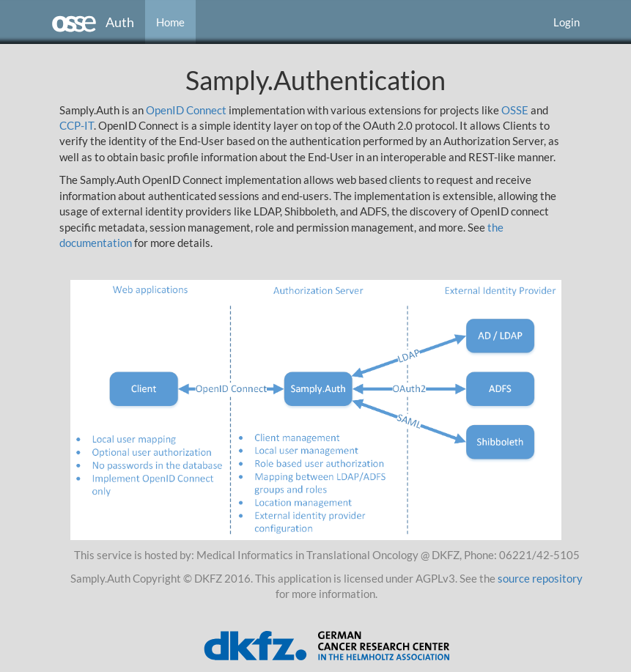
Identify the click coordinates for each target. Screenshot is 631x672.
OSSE (515, 110)
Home (170, 22)
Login (567, 22)
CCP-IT (77, 125)
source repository (540, 578)
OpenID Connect (186, 110)
